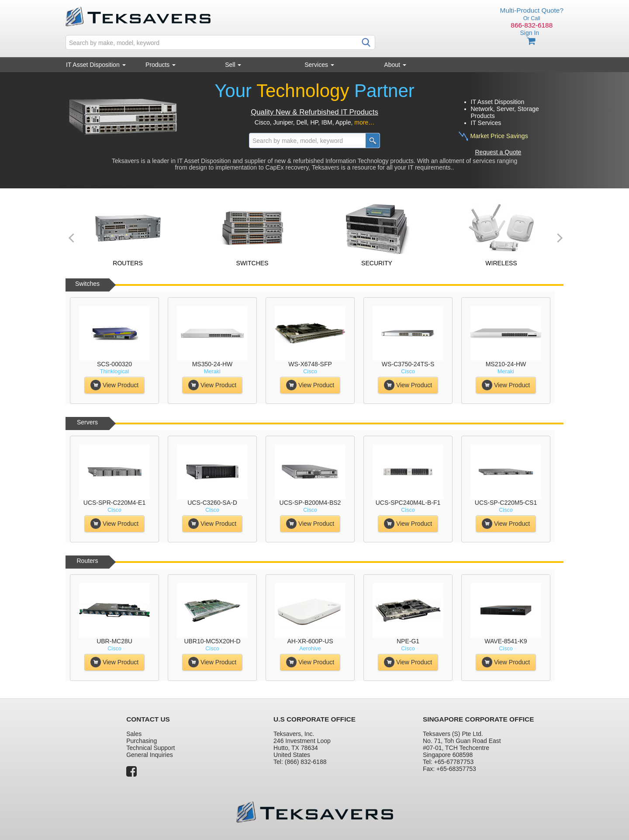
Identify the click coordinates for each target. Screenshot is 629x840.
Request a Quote (498, 152)
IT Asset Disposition (96, 65)
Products (161, 65)
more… (364, 122)
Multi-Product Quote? (532, 10)
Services (319, 65)
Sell (233, 65)
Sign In (529, 33)
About (395, 65)
